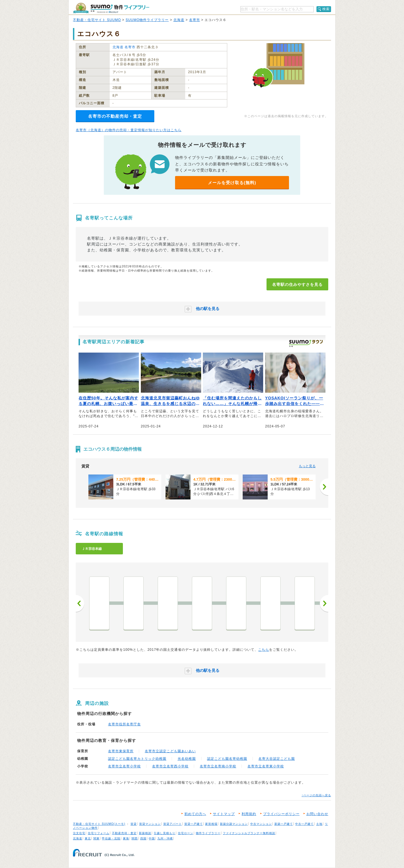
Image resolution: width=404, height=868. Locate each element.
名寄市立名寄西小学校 (170, 766)
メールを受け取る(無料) (232, 183)
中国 (152, 838)
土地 (319, 824)
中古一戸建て (304, 824)
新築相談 (145, 833)
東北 (88, 838)
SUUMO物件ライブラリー (147, 20)
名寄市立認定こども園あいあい (170, 751)
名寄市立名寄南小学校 (218, 766)
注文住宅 (79, 833)
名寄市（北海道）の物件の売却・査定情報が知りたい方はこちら (129, 130)
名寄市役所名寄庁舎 (124, 724)
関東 (97, 838)
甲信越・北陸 (111, 838)
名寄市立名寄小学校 (124, 766)
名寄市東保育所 (121, 751)
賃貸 (134, 824)
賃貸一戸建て (194, 824)
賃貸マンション (150, 824)
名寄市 (195, 20)
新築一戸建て (284, 824)
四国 (143, 838)
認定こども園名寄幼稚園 (227, 759)
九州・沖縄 (165, 838)
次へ (324, 603)
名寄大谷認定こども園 (277, 759)
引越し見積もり (165, 833)
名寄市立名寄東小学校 (266, 766)
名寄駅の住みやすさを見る (297, 284)
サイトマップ (224, 814)
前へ (80, 603)
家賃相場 (211, 824)
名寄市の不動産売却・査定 (115, 116)
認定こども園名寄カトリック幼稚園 (137, 759)
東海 (126, 838)
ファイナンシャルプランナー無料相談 (249, 833)
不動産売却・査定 (124, 833)
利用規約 (249, 814)
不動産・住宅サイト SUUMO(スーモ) (99, 824)
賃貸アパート (173, 824)
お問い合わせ (317, 814)
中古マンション (261, 824)
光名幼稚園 (187, 759)
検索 (326, 9)
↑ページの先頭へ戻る (316, 795)
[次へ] (324, 487)
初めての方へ (195, 814)
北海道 (179, 20)
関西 (135, 838)
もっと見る (307, 466)
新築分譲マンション (234, 824)
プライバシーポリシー (281, 814)
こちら (264, 650)
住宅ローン (186, 833)
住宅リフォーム (99, 833)
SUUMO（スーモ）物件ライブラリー (111, 8)
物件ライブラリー (208, 833)
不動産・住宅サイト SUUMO (97, 20)
